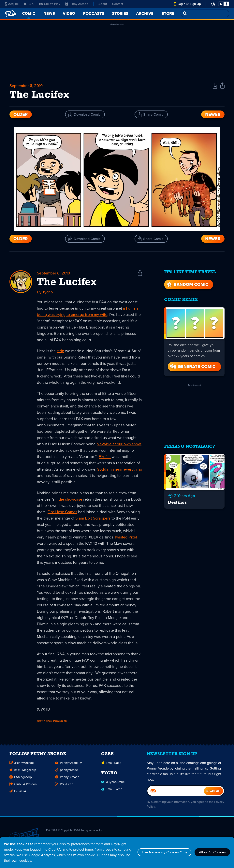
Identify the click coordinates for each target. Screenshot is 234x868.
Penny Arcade (67, 778)
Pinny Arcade (77, 4)
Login (181, 4)
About (103, 4)
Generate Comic (192, 367)
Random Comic (187, 284)
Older (21, 114)
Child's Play (50, 4)
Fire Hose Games (62, 512)
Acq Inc (12, 4)
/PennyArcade (22, 764)
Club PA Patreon (23, 785)
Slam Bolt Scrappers (93, 518)
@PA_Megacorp (23, 771)
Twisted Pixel (126, 537)
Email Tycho (112, 790)
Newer (213, 114)
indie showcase (69, 499)
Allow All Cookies (212, 852)
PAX (29, 4)
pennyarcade (67, 771)
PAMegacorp (21, 778)
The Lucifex (67, 283)
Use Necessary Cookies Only (164, 852)
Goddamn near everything (119, 469)
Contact (118, 4)
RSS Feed (64, 785)
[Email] (176, 792)
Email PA (18, 792)
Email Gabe (111, 764)
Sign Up (195, 4)
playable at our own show (119, 444)
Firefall (105, 457)
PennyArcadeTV (69, 764)
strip (60, 351)
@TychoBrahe (113, 783)
